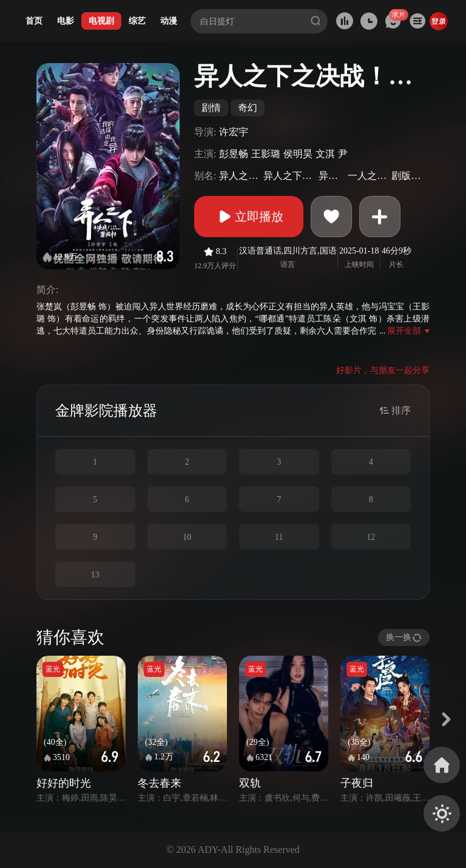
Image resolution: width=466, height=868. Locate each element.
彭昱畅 (234, 154)
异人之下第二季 (239, 176)
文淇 (325, 154)
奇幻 (248, 108)
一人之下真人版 (368, 176)
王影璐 (266, 154)
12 (371, 537)
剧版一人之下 (409, 176)
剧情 (211, 108)
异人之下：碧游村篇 (289, 176)
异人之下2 (332, 176)
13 (95, 575)
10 (187, 537)
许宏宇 (234, 132)
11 (279, 537)
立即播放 (249, 217)
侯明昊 (298, 154)
